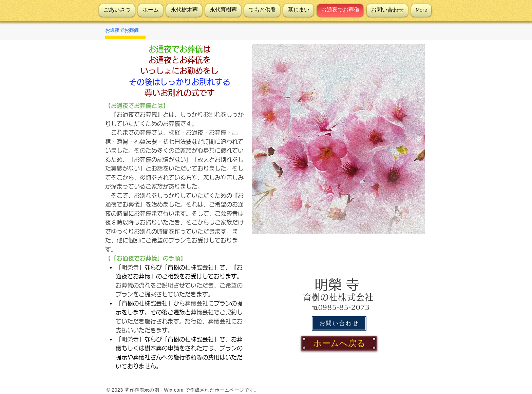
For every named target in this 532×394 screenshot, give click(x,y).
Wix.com (174, 390)
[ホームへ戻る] (339, 343)
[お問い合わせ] (339, 323)
